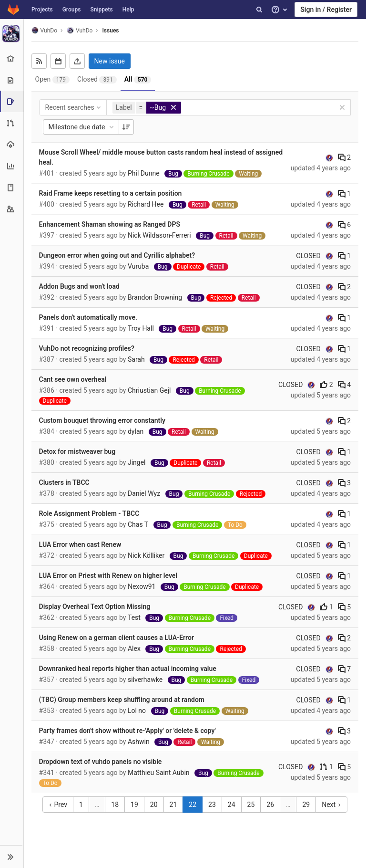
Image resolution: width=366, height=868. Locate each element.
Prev (58, 805)
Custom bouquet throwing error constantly (102, 420)
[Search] (259, 10)
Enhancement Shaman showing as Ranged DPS (110, 224)
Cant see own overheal (73, 379)
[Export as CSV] (77, 61)
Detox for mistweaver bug (77, 451)
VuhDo (44, 30)
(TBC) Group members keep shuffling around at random (122, 700)
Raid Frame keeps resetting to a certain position (111, 193)
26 (271, 805)
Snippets (101, 10)
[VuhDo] (12, 33)
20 (154, 805)
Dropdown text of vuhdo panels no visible (101, 762)
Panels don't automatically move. (88, 317)
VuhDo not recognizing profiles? (87, 348)
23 (212, 805)
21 (173, 805)
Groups (72, 10)
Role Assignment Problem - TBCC (89, 513)
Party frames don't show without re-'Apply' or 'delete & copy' (127, 731)
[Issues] (13, 101)
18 (115, 805)
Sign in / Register (326, 10)
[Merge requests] (12, 123)
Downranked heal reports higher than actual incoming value (128, 669)
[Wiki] (12, 187)
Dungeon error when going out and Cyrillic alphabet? (117, 255)
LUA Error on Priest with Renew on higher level (108, 575)
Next (331, 805)
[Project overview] (12, 58)
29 (306, 805)
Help (128, 10)
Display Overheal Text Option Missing (95, 607)
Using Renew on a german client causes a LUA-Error (117, 638)
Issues (111, 31)
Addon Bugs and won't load (79, 286)
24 (232, 805)
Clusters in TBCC (64, 482)
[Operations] (12, 144)
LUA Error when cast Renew (80, 544)
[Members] (12, 209)
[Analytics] (12, 166)
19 (134, 805)
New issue (110, 61)
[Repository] (12, 80)
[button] (12, 857)
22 (193, 805)
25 (251, 805)
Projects (42, 10)
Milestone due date (82, 127)
